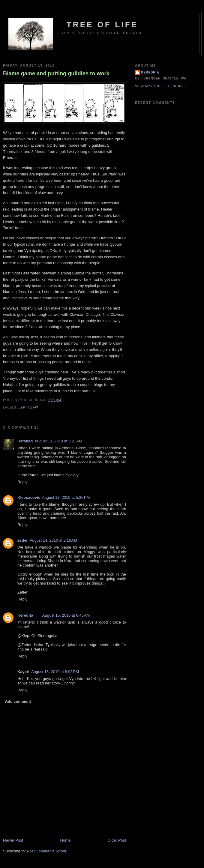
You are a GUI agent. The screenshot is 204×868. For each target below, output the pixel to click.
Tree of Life (102, 25)
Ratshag (25, 441)
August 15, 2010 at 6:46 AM (66, 615)
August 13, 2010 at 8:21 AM (58, 441)
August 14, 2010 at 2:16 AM (54, 540)
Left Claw (28, 407)
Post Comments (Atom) (47, 851)
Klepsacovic (29, 497)
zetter (23, 540)
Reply (22, 482)
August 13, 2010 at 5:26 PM (66, 497)
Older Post (117, 840)
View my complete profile (161, 86)
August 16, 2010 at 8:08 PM (55, 672)
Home (66, 840)
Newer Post (13, 840)
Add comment (18, 701)
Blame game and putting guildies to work (56, 73)
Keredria (25, 615)
